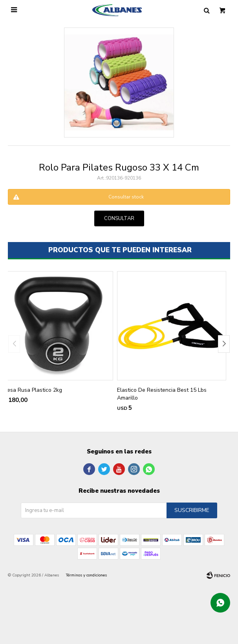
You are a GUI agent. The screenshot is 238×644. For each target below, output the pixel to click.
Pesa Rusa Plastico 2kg (33, 390)
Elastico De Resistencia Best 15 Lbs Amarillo (162, 394)
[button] (224, 344)
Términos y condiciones (86, 575)
